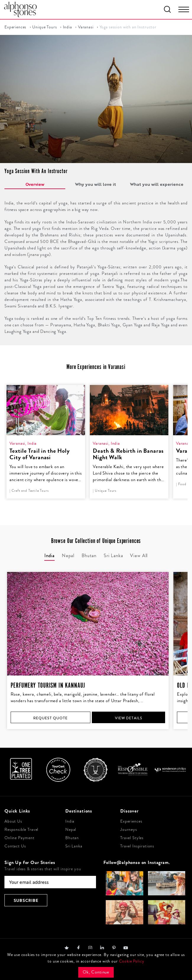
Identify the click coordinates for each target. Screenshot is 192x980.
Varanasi (86, 27)
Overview (35, 184)
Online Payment (19, 838)
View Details (128, 718)
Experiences (15, 27)
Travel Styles (132, 838)
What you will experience (157, 184)
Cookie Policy (132, 961)
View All (139, 556)
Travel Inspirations (137, 846)
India (67, 27)
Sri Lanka (74, 846)
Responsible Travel (21, 830)
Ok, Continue (96, 972)
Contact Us (15, 846)
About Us (13, 821)
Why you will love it (96, 184)
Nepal (71, 830)
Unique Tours (44, 27)
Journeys (129, 830)
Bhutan (72, 838)
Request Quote (50, 718)
